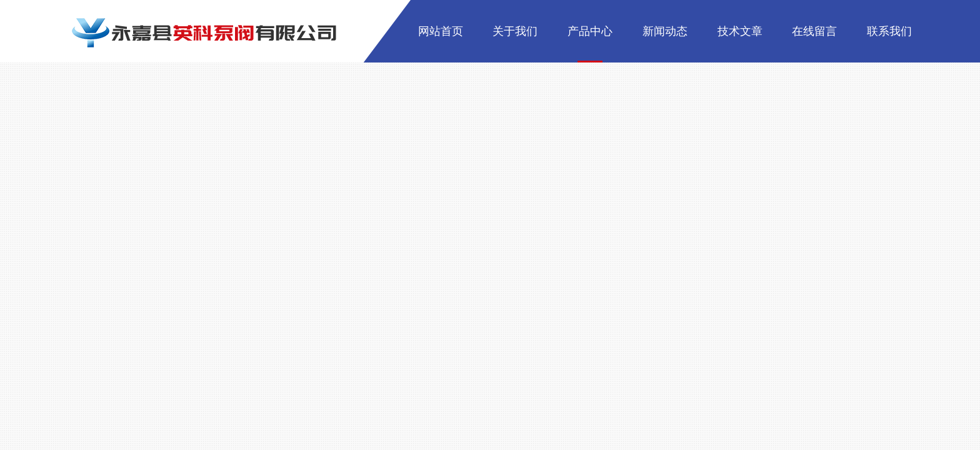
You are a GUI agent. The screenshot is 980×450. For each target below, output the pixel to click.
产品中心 (590, 31)
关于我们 (515, 31)
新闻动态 (665, 31)
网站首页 (441, 31)
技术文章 (740, 31)
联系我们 (889, 31)
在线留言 (814, 31)
